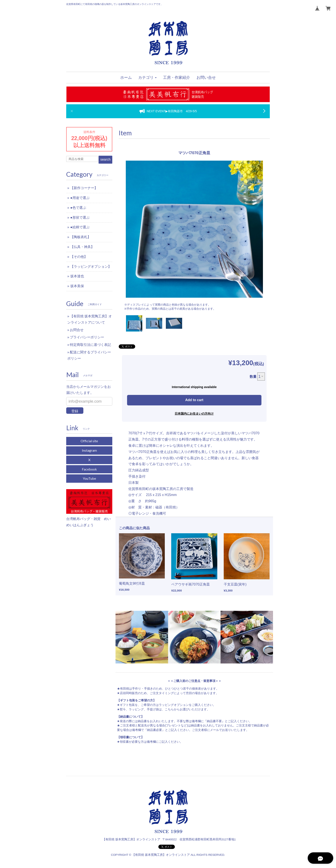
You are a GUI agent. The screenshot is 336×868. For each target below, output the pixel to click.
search (105, 159)
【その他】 (79, 257)
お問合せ (77, 330)
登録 (75, 411)
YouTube (89, 478)
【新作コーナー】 (84, 188)
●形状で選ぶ (80, 217)
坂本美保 (77, 286)
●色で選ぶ (78, 208)
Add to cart (194, 400)
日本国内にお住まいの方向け (194, 414)
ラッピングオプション (174, 705)
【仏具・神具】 (82, 247)
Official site (89, 441)
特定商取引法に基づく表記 (90, 345)
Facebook (89, 469)
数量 (253, 377)
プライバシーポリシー (87, 337)
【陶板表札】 (81, 237)
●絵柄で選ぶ (80, 227)
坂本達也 (77, 276)
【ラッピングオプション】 (91, 267)
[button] (147, 78)
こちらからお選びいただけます (186, 709)
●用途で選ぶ (80, 198)
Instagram (89, 450)
